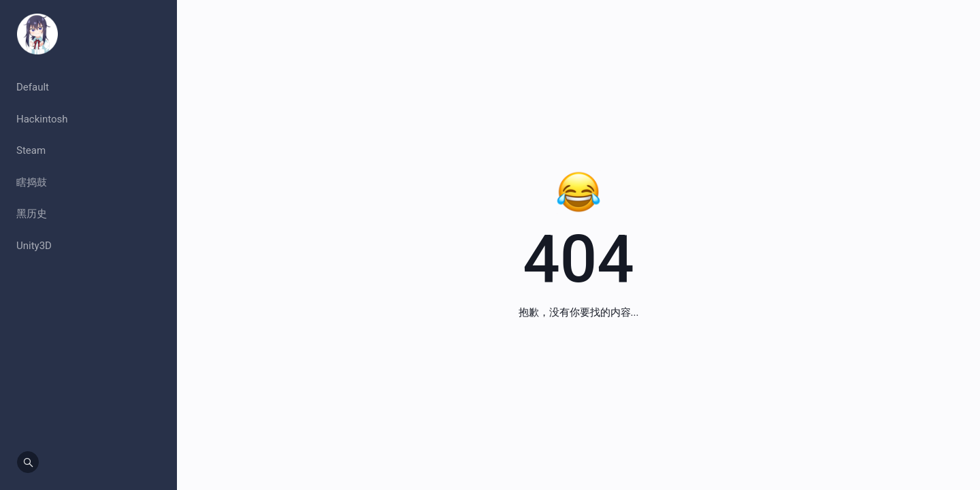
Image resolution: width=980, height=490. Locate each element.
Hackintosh (42, 119)
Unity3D (34, 246)
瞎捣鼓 (32, 182)
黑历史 (32, 214)
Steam (31, 150)
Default (33, 87)
